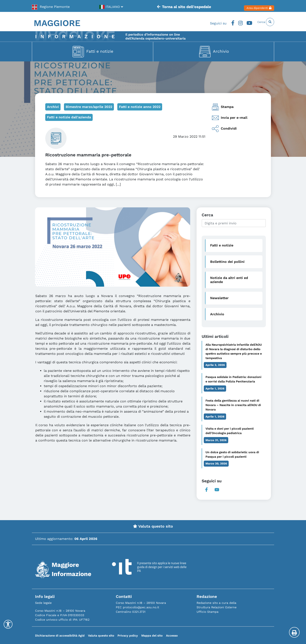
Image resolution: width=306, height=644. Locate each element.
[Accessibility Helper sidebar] (8, 624)
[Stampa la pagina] (294, 632)
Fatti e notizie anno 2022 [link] (140, 107)
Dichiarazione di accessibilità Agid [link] (60, 636)
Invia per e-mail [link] (229, 118)
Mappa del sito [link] (152, 636)
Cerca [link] (263, 22)
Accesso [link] (172, 636)
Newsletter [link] (219, 298)
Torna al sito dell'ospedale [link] (177, 6)
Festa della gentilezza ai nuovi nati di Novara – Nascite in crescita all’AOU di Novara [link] (233, 405)
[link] (51, 6)
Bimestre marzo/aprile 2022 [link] (89, 107)
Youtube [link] (242, 22)
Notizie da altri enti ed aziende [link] (229, 280)
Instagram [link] (232, 22)
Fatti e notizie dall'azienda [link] (69, 117)
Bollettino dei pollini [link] (227, 262)
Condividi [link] (224, 129)
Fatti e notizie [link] (100, 51)
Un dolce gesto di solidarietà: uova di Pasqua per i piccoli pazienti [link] (232, 454)
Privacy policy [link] (128, 636)
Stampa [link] (223, 107)
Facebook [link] (223, 22)
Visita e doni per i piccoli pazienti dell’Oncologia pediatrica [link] (230, 431)
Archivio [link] (221, 51)
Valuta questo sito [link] (153, 526)
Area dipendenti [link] (254, 6)
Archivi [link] (53, 107)
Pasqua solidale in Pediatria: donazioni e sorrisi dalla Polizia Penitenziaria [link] (233, 379)
